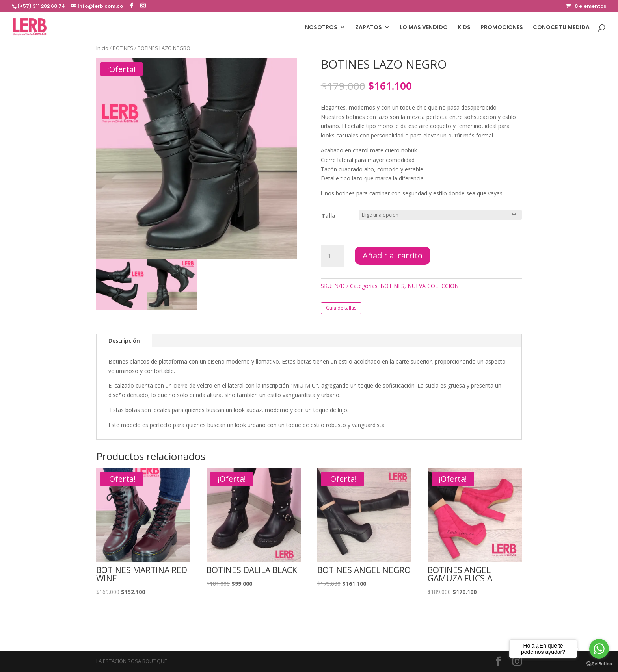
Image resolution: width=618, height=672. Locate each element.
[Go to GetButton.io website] (599, 664)
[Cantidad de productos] (333, 256)
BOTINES (123, 48)
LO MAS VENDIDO (424, 28)
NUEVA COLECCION (433, 286)
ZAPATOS (369, 28)
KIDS (464, 28)
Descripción (124, 341)
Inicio (102, 48)
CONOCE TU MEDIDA (561, 28)
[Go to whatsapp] (599, 649)
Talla (328, 216)
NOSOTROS (321, 28)
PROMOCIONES (502, 28)
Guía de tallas (341, 308)
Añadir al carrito (393, 255)
